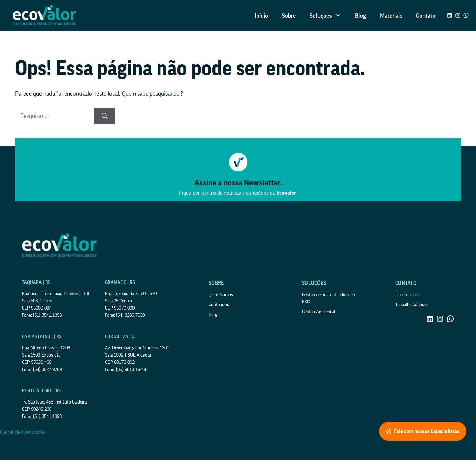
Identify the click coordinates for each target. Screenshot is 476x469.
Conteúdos (219, 305)
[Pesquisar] (105, 116)
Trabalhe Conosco (412, 305)
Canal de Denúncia (22, 432)
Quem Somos (221, 295)
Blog (361, 16)
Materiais (391, 16)
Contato (426, 16)
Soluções (329, 16)
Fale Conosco (408, 295)
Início (261, 16)
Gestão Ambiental (318, 312)
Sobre (289, 16)
